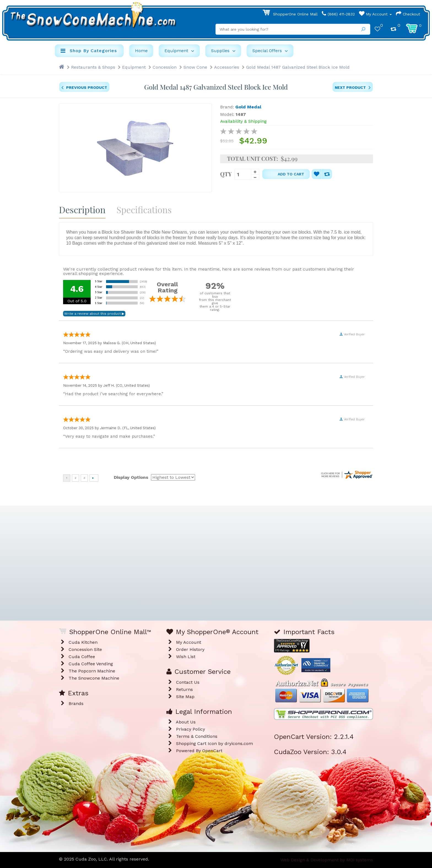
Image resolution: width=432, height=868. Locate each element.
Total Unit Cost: (253, 159)
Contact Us (188, 682)
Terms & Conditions (197, 736)
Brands (76, 703)
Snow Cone (195, 67)
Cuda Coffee (82, 657)
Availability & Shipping (243, 121)
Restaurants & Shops (93, 67)
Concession (165, 67)
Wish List (186, 657)
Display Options (131, 477)
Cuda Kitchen (83, 642)
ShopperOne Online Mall (290, 14)
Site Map (185, 697)
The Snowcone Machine (94, 678)
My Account (375, 14)
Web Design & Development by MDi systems (327, 860)
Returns (184, 689)
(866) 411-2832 (338, 14)
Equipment (134, 67)
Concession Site (85, 649)
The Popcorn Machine (92, 671)
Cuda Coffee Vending (91, 664)
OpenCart (212, 751)
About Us (186, 722)
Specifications (144, 209)
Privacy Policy (191, 729)
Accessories (227, 67)
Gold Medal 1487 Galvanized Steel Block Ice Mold (298, 67)
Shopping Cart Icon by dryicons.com (214, 743)
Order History (190, 649)
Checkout (408, 14)
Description (82, 209)
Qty (226, 173)
